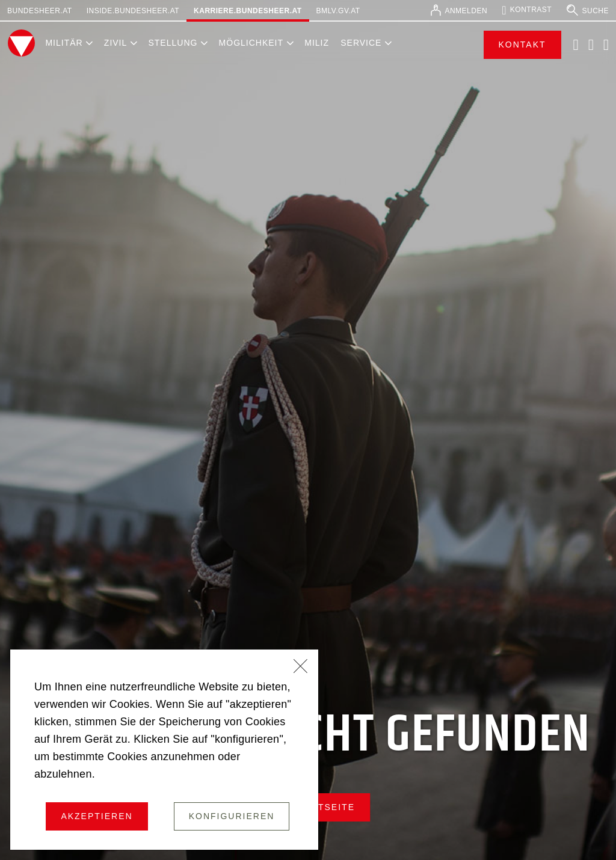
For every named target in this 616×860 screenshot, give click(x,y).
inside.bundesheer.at (133, 11)
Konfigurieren (232, 816)
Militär (64, 43)
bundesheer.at (40, 11)
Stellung (173, 43)
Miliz (317, 43)
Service (361, 43)
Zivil (115, 43)
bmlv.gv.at (338, 11)
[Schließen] (301, 668)
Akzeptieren (97, 816)
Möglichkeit (251, 43)
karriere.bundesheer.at (248, 11)
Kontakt (522, 45)
